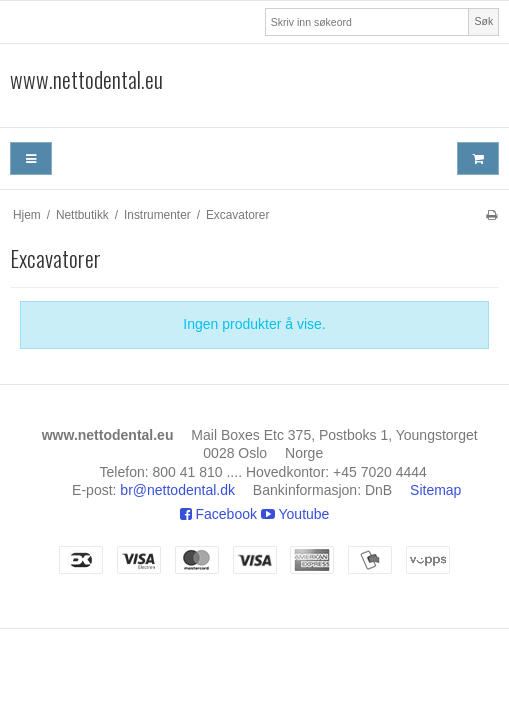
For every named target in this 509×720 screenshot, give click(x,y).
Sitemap (435, 490)
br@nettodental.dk (177, 490)
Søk (484, 21)
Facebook (218, 514)
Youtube (295, 514)
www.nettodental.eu (86, 80)
